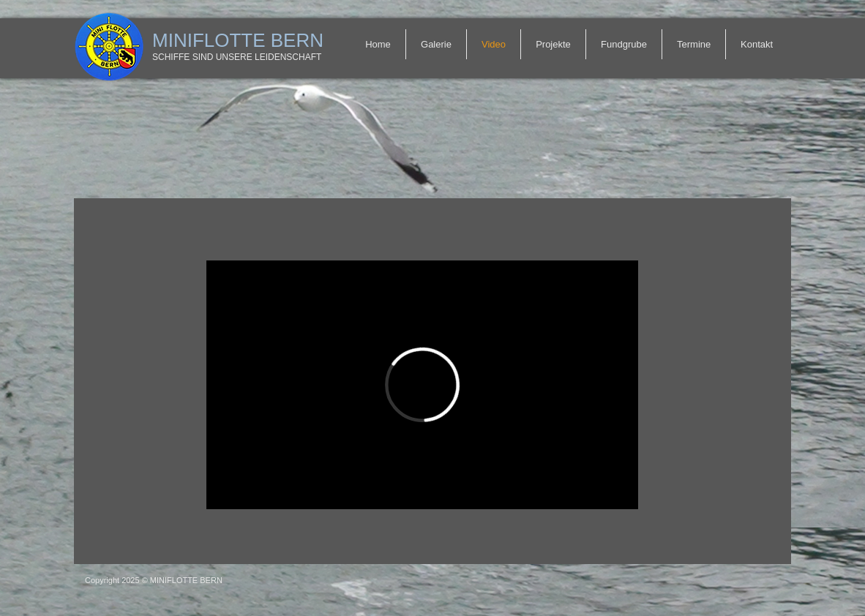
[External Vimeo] (422, 385)
